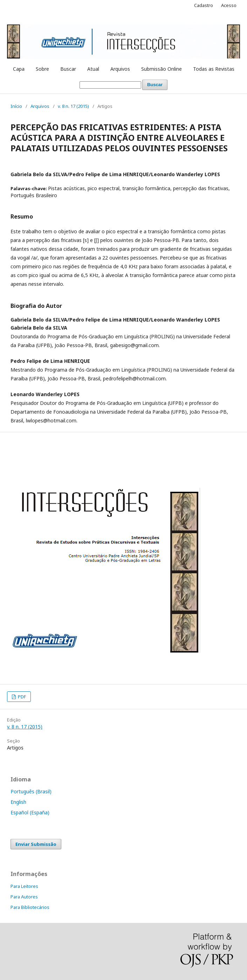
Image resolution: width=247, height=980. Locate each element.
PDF (21, 697)
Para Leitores (24, 886)
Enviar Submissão (36, 844)
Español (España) (30, 812)
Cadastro (204, 5)
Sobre (42, 69)
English (18, 802)
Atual (93, 69)
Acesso (229, 5)
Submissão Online (162, 69)
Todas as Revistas (214, 69)
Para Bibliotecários (30, 907)
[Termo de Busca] (110, 85)
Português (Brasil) (31, 791)
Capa (19, 69)
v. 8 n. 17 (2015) (73, 106)
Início (16, 106)
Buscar (68, 69)
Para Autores (24, 897)
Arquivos (120, 69)
